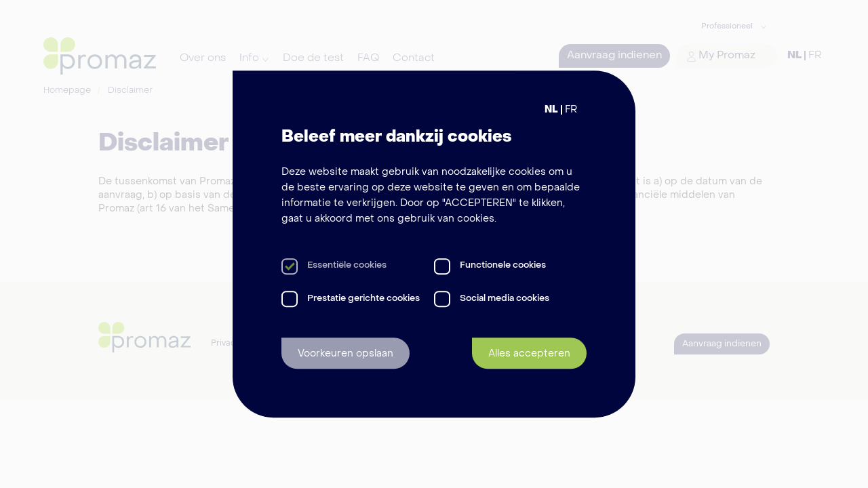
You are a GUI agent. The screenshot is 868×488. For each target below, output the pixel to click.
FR (571, 110)
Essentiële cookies (347, 266)
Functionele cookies (503, 266)
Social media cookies (505, 299)
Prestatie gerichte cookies (363, 299)
